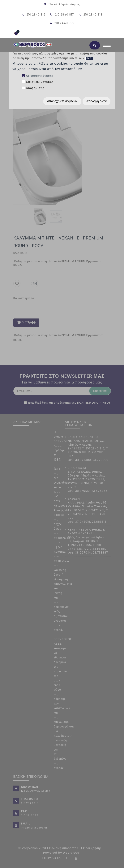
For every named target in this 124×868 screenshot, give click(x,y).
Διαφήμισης (35, 88)
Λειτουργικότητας (39, 76)
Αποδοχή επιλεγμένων (62, 101)
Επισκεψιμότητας (39, 82)
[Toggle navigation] (107, 46)
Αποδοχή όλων (96, 101)
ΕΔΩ (89, 58)
